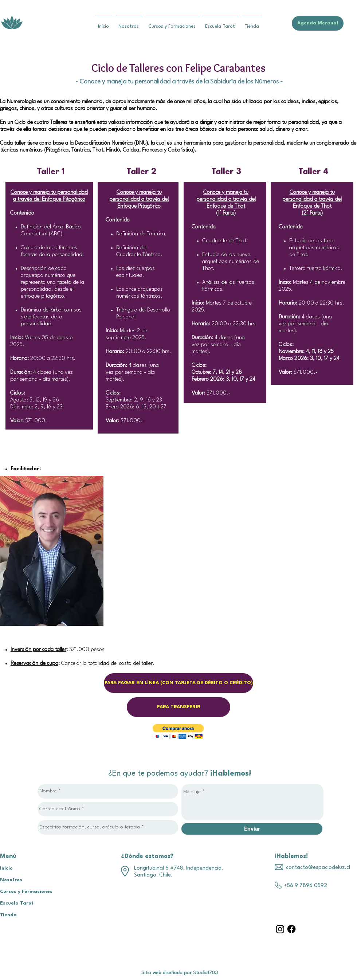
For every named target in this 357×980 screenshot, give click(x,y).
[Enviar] (252, 829)
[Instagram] (280, 929)
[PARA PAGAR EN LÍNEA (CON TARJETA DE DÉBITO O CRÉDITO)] (178, 683)
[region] (52, 551)
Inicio (6, 868)
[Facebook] (291, 929)
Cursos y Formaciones (26, 892)
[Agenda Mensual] (318, 23)
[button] (178, 732)
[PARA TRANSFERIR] (178, 707)
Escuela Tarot (17, 903)
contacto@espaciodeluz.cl (318, 868)
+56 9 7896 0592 (305, 886)
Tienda (8, 915)
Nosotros (11, 880)
